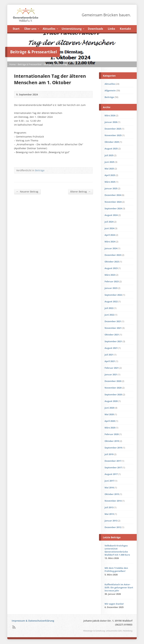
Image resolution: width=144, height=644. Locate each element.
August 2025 (111, 149)
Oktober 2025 (112, 142)
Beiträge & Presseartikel (30, 64)
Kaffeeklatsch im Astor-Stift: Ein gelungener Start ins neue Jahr (119, 587)
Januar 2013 (111, 521)
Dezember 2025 (113, 129)
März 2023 (110, 275)
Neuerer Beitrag (27, 191)
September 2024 (113, 208)
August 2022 (111, 301)
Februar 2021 (112, 368)
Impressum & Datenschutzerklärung (33, 621)
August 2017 (111, 474)
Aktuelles (49, 29)
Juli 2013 (109, 507)
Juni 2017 (109, 481)
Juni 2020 (109, 408)
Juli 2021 (109, 355)
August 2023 (111, 268)
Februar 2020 (112, 434)
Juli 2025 (109, 155)
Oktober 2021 (112, 335)
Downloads (95, 29)
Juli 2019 (109, 454)
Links (111, 29)
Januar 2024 (111, 248)
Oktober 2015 (112, 494)
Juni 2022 (109, 315)
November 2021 (113, 328)
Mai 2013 (109, 514)
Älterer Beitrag (80, 191)
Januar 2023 (111, 288)
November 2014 (113, 501)
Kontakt (125, 29)
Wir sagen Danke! (114, 604)
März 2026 (110, 115)
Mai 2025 (109, 169)
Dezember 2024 (113, 195)
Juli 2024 (109, 222)
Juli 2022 (109, 308)
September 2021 (113, 341)
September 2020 (113, 394)
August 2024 (111, 215)
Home (12, 64)
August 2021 (111, 348)
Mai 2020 (109, 414)
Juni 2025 (109, 162)
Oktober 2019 (112, 441)
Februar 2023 (112, 281)
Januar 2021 (111, 374)
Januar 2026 (111, 122)
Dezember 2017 (113, 461)
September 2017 (113, 467)
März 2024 (110, 242)
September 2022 (113, 295)
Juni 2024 (109, 228)
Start (16, 29)
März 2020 (110, 428)
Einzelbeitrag (61, 64)
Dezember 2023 (113, 255)
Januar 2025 (111, 188)
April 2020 (110, 421)
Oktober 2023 (112, 262)
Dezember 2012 (113, 527)
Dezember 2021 (113, 321)
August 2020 (111, 401)
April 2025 (110, 175)
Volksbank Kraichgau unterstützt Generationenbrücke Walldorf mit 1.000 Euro (117, 550)
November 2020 (113, 388)
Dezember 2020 (113, 381)
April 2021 (110, 361)
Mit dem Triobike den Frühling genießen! (116, 569)
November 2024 (113, 202)
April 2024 (110, 235)
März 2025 (110, 182)
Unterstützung (72, 29)
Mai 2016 (109, 487)
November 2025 (113, 135)
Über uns (30, 29)
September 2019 (113, 448)
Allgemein (110, 90)
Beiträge (48, 64)
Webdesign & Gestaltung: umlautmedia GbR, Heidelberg (108, 631)
